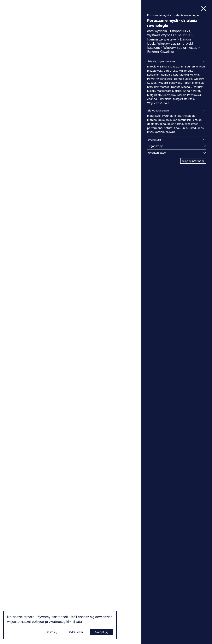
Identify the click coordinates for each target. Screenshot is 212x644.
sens (201, 128)
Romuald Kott (169, 75)
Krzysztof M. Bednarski (183, 66)
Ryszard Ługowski (169, 83)
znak (177, 128)
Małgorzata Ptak (184, 99)
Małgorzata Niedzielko (161, 95)
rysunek (167, 116)
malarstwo (154, 116)
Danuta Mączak (181, 87)
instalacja (189, 116)
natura (168, 128)
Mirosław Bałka (157, 66)
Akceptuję (101, 632)
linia (185, 128)
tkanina (152, 120)
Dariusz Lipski (183, 79)
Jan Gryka (171, 71)
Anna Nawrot (192, 91)
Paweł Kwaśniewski (160, 79)
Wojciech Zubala (158, 103)
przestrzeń (192, 124)
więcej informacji (193, 161)
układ (192, 128)
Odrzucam (76, 632)
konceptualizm (182, 120)
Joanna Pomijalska (159, 99)
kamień (159, 132)
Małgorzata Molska (169, 91)
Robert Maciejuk (193, 83)
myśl (150, 132)
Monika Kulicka (189, 75)
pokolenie (165, 120)
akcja (178, 116)
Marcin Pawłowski (189, 95)
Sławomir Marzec (158, 87)
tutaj (79, 622)
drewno (171, 132)
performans (155, 128)
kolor (171, 124)
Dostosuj (52, 632)
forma (179, 124)
